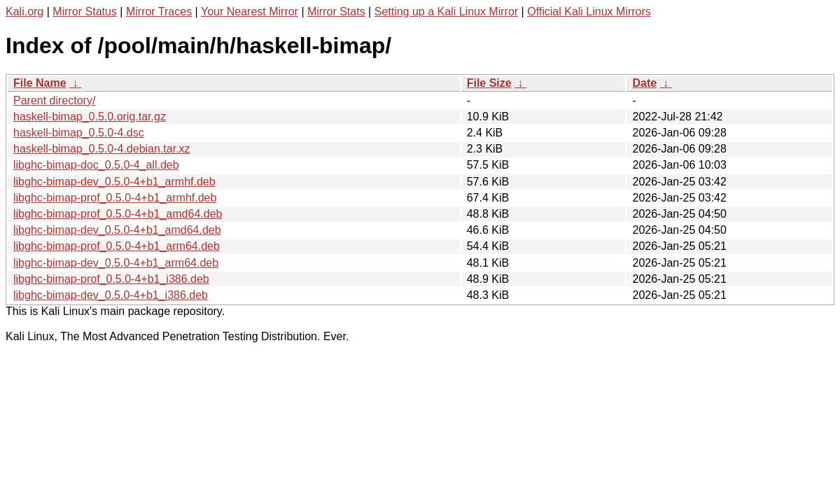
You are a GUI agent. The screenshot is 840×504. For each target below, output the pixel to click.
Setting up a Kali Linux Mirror (446, 12)
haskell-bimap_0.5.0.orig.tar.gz (90, 117)
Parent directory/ (54, 100)
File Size (489, 83)
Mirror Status (85, 12)
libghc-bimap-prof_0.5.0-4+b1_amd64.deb (118, 214)
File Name (40, 83)
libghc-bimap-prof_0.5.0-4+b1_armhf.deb (115, 198)
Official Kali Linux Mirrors (589, 12)
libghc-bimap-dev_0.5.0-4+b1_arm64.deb (116, 263)
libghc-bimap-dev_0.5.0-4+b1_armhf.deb (114, 182)
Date (644, 83)
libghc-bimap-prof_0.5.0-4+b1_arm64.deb (117, 246)
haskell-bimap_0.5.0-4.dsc (79, 133)
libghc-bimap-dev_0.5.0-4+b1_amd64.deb (117, 230)
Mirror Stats (336, 12)
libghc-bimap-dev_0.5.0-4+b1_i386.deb (111, 295)
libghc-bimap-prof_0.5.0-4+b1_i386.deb (111, 279)
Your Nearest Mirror (250, 12)
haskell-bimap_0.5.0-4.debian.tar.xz (102, 149)
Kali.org (24, 12)
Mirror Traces (159, 12)
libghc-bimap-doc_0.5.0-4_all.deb (96, 165)
